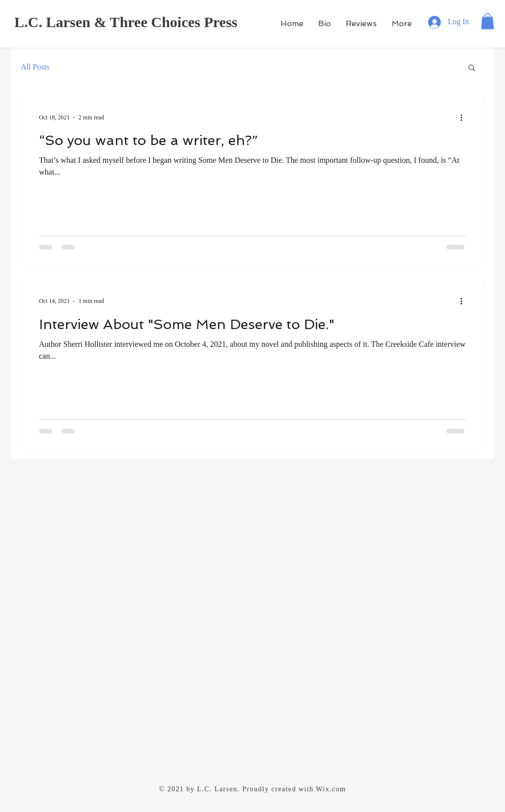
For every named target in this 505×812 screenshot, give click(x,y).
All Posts (35, 67)
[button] (487, 21)
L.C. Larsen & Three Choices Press (126, 22)
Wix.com (331, 789)
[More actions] (465, 117)
